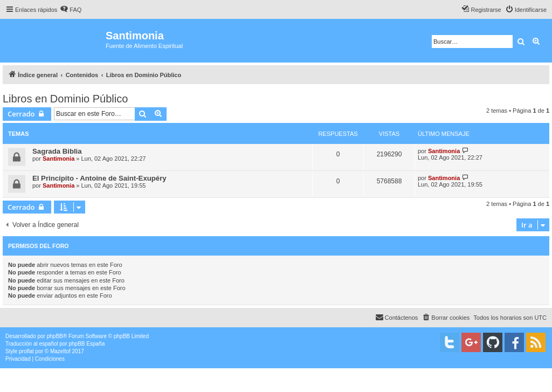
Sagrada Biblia (57, 151)
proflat (26, 351)
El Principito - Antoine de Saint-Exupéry (99, 178)
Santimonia (58, 159)
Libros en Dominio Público (65, 99)
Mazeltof (60, 351)
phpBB (55, 336)
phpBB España (87, 344)
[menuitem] (71, 10)
